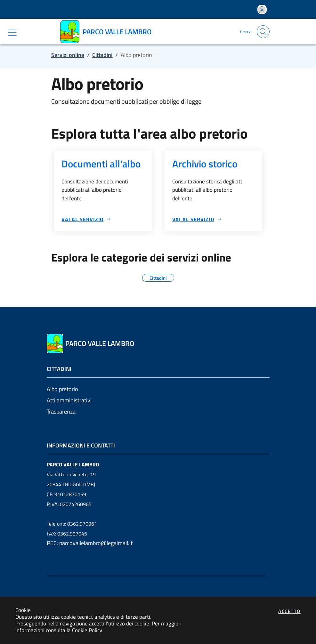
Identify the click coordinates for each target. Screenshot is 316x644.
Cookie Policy (87, 630)
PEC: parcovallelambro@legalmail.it (90, 543)
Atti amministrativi (69, 400)
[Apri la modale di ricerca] (263, 32)
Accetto (289, 611)
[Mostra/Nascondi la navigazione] (12, 33)
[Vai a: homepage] (108, 32)
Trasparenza (61, 411)
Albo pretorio (62, 389)
